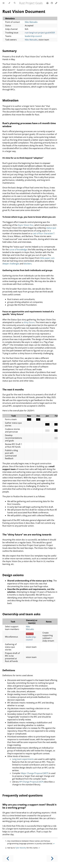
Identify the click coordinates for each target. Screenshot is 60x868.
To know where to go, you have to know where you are (29, 217)
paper (47, 258)
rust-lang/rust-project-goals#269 (40, 33)
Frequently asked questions (23, 795)
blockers (28, 264)
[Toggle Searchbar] (15, 3)
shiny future (29, 322)
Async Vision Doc (26, 225)
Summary (10, 51)
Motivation (10, 100)
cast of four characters (43, 233)
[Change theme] (9, 3)
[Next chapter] (52, 859)
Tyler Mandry (21, 848)
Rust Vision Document (24, 11)
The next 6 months (13, 389)
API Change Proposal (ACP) (31, 782)
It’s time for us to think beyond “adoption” (23, 158)
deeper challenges (11, 264)
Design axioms (13, 575)
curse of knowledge (18, 250)
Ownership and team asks (21, 614)
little (42, 258)
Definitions (9, 670)
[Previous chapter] (8, 859)
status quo (51, 228)
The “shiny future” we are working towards (27, 534)
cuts (53, 258)
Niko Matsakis (31, 22)
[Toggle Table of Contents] (4, 3)
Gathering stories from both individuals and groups (27, 270)
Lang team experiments (23, 759)
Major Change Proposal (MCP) (35, 773)
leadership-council (33, 36)
